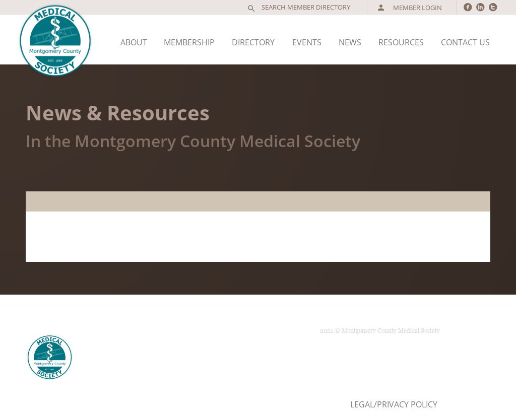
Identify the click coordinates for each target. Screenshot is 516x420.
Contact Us (465, 42)
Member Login (409, 8)
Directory (253, 42)
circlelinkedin (480, 7)
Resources (401, 42)
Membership (189, 42)
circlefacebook (468, 7)
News (350, 42)
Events (307, 42)
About (134, 42)
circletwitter (493, 7)
